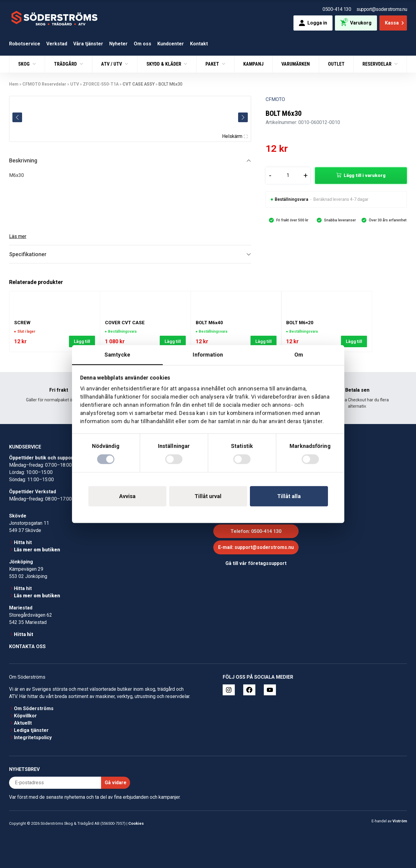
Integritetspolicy (33, 737)
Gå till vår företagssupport (256, 563)
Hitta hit (23, 542)
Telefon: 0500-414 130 (256, 531)
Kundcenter (171, 44)
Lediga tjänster (31, 730)
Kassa (395, 23)
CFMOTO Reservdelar (44, 84)
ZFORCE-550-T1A (101, 84)
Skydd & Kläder (164, 64)
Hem (14, 84)
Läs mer (18, 236)
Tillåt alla (289, 496)
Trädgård (66, 64)
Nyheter (118, 44)
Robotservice (25, 44)
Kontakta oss (27, 646)
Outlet (336, 64)
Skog (25, 64)
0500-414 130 (337, 9)
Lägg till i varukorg (365, 175)
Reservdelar (378, 64)
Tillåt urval (208, 496)
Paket (213, 64)
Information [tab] (208, 355)
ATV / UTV (112, 64)
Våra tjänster (88, 44)
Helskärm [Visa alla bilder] (235, 136)
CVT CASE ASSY (139, 84)
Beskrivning (23, 160)
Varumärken (296, 64)
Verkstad (57, 44)
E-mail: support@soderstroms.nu (256, 547)
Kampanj (253, 64)
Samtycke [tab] (117, 355)
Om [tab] (299, 355)
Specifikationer (28, 254)
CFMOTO (275, 99)
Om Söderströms (34, 708)
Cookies (136, 823)
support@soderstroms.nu (382, 9)
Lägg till (82, 342)
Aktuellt (23, 723)
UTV (75, 84)
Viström (400, 821)
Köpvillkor (25, 716)
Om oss (142, 44)
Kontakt (199, 44)
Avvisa (127, 496)
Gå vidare (116, 783)
